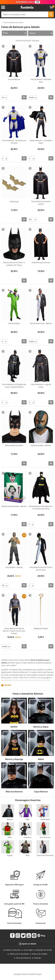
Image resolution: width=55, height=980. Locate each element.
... (2, 23)
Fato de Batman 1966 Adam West (41, 81)
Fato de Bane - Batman (14, 567)
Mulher (14, 727)
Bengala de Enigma (41, 628)
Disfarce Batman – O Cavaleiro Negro (41, 142)
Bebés (41, 759)
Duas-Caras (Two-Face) (45, 855)
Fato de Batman (14, 79)
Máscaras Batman (14, 791)
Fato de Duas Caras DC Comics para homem (41, 569)
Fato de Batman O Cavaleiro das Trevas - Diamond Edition (14, 386)
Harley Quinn (45, 819)
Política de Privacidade (19, 954)
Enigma (10, 855)
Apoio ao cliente (28, 944)
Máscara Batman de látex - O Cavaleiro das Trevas (14, 264)
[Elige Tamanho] (5, 97)
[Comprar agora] (24, 97)
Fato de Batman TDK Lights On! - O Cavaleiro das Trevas (41, 508)
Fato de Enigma (14, 323)
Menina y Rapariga (14, 759)
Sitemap (37, 958)
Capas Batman (41, 791)
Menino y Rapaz (41, 727)
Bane (28, 855)
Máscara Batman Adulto (14, 445)
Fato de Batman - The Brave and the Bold (14, 142)
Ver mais (7, 685)
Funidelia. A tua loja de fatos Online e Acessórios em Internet (27, 7)
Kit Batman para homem (41, 262)
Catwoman (28, 837)
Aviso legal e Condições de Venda (38, 950)
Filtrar (6, 33)
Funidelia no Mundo (12, 950)
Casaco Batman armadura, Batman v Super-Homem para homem (14, 631)
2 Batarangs (14, 201)
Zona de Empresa (23, 958)
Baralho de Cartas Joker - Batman (14, 506)
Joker (28, 819)
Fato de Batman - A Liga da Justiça (41, 386)
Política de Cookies (40, 954)
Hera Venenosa (45, 837)
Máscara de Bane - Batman (41, 445)
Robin (10, 837)
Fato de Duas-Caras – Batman (41, 323)
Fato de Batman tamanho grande (41, 203)
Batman (10, 819)
